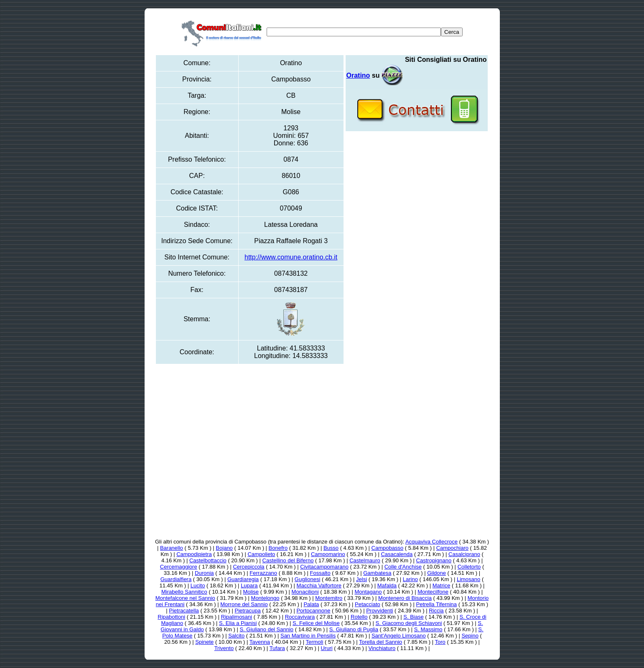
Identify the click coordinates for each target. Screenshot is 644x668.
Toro (440, 642)
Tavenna (260, 642)
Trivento (224, 648)
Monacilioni (305, 592)
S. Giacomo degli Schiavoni (409, 623)
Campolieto (261, 554)
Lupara (249, 585)
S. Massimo (428, 629)
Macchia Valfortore (319, 585)
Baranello (172, 548)
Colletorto (469, 567)
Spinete (204, 642)
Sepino (470, 636)
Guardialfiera (176, 579)
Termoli (314, 642)
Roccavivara (300, 617)
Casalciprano (464, 554)
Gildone (437, 573)
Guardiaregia (243, 579)
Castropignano (434, 560)
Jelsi (361, 579)
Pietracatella (184, 611)
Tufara (277, 648)
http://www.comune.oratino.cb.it (291, 257)
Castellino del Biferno (288, 560)
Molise (251, 592)
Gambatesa (377, 573)
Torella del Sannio (381, 642)
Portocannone (313, 611)
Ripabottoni (171, 617)
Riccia (436, 611)
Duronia (204, 573)
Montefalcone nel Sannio (185, 598)
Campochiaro (452, 548)
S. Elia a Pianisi (238, 623)
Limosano (468, 579)
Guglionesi (307, 579)
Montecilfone (433, 592)
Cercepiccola (248, 567)
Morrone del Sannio (244, 604)
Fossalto (320, 573)
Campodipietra (194, 554)
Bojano (224, 548)
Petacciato (368, 604)
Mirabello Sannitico (184, 592)
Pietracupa (248, 611)
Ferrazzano (263, 573)
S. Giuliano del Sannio (266, 629)
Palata (311, 604)
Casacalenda (397, 554)
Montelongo (265, 598)
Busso (331, 548)
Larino (410, 579)
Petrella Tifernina (437, 604)
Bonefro (278, 548)
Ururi (326, 648)
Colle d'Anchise (403, 567)
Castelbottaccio (208, 560)
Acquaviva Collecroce (431, 542)
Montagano (368, 592)
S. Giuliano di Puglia (354, 629)
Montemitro (329, 598)
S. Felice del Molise (316, 623)
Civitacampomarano (324, 567)
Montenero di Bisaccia (405, 598)
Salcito (236, 636)
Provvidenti (379, 611)
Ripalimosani (237, 617)
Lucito (198, 585)
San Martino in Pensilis (308, 636)
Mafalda (387, 585)
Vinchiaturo (382, 648)
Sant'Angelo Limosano (399, 636)
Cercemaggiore (179, 567)
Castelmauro (365, 560)
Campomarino (328, 554)
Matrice (442, 585)
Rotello (359, 617)
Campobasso (388, 548)
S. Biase (413, 617)
